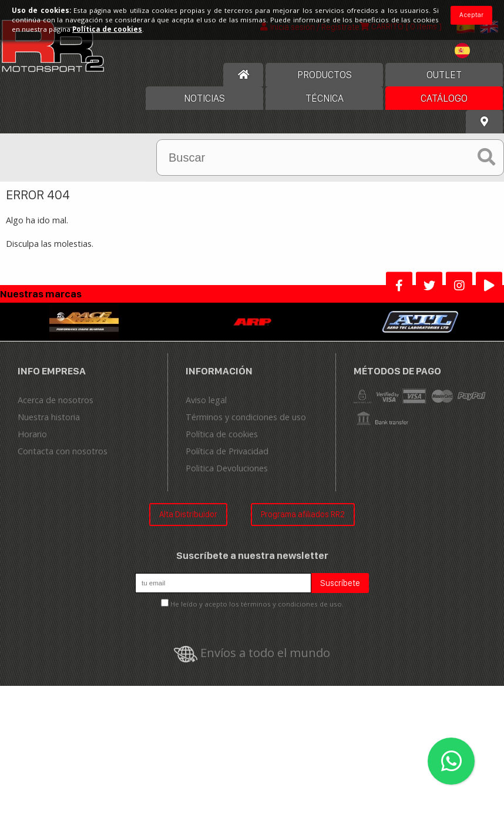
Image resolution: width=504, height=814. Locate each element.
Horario (32, 434)
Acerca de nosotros (56, 400)
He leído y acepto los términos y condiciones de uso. (257, 604)
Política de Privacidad (227, 451)
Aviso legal (206, 400)
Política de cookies (222, 434)
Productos (325, 75)
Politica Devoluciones (227, 468)
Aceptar (471, 15)
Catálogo (444, 98)
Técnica (325, 98)
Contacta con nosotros (63, 451)
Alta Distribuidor (188, 514)
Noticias (204, 98)
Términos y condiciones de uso (246, 417)
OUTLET (444, 75)
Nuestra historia (49, 417)
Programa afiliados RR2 (303, 514)
